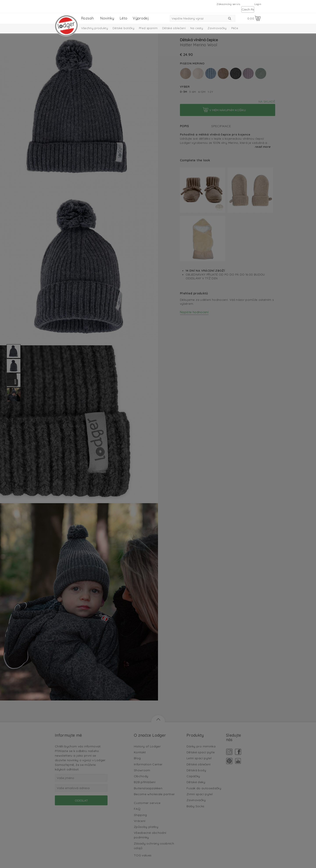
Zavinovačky (217, 28)
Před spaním (148, 28)
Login (258, 4)
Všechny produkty (95, 28)
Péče (235, 28)
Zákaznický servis (228, 4)
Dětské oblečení (174, 28)
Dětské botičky (123, 28)
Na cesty (197, 28)
